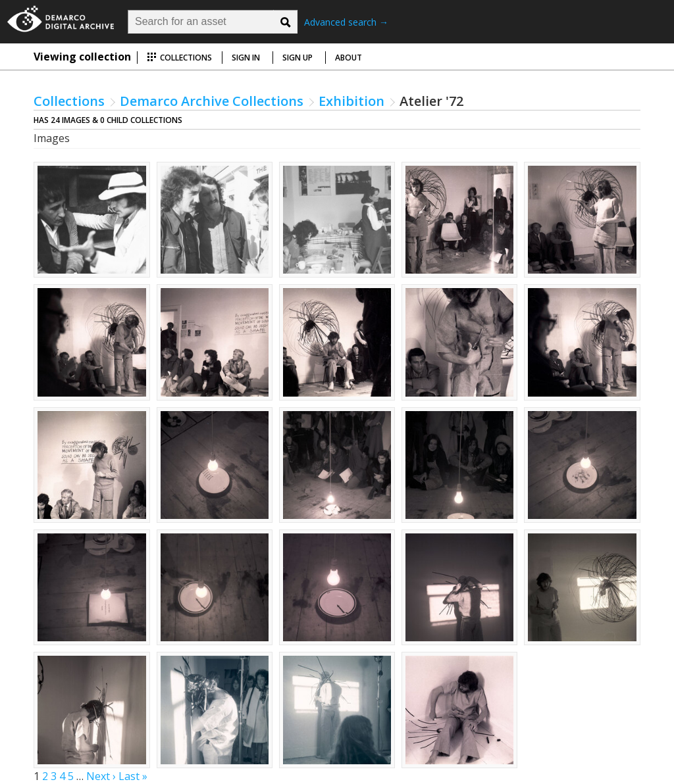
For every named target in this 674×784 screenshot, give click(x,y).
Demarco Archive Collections (212, 101)
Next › (101, 776)
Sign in (246, 58)
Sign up (298, 58)
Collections (179, 58)
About (349, 58)
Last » (133, 776)
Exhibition (351, 101)
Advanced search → (346, 22)
